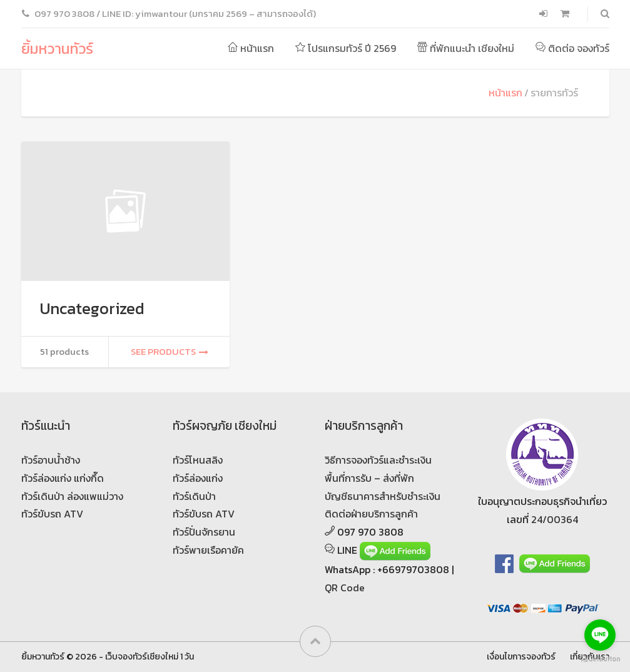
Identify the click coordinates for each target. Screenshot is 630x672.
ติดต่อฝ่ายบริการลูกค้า (371, 514)
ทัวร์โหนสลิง (198, 460)
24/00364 (555, 519)
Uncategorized (92, 308)
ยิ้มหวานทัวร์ (57, 48)
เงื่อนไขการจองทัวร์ (521, 656)
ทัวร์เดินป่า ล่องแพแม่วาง (72, 496)
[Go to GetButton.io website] (600, 659)
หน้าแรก (251, 48)
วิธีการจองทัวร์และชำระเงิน (378, 460)
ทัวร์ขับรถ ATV (52, 514)
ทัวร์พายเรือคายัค (208, 550)
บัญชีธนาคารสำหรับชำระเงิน (383, 496)
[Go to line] (600, 635)
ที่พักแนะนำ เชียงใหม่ (466, 48)
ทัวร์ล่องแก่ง (198, 478)
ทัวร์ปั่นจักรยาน (204, 532)
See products (170, 352)
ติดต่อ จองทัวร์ (572, 48)
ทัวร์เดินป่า (194, 496)
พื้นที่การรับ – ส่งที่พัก (369, 478)
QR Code (345, 588)
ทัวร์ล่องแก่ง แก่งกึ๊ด (63, 478)
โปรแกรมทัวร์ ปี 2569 (346, 48)
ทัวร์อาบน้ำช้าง (51, 460)
